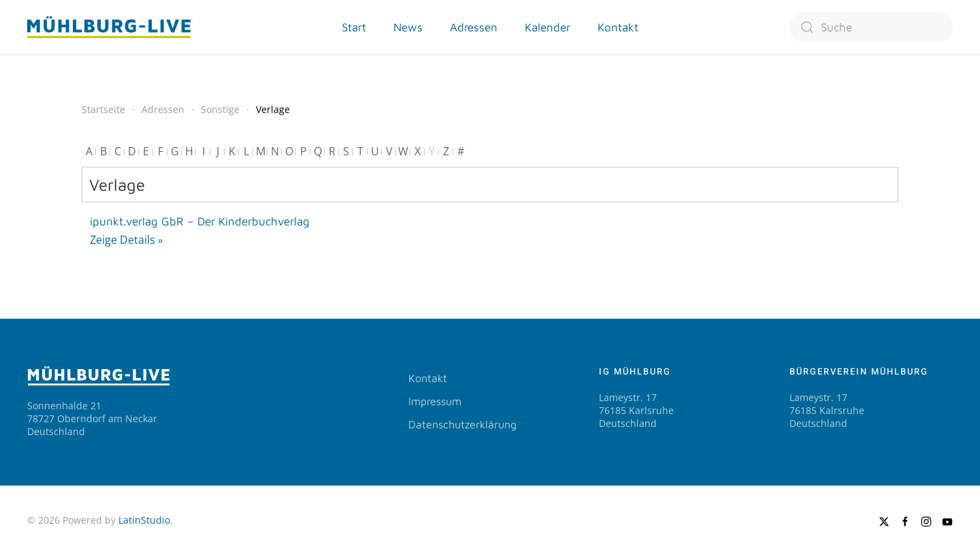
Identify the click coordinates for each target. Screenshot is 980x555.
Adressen (474, 27)
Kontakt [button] (618, 27)
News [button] (408, 27)
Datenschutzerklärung (462, 424)
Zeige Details (122, 240)
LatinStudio (144, 520)
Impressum (435, 401)
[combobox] (871, 27)
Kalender (548, 27)
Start (354, 27)
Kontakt (428, 378)
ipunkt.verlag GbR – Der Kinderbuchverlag (200, 221)
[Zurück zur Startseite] (109, 27)
